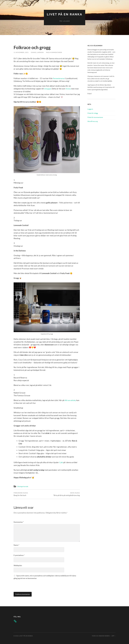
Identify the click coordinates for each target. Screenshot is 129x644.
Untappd (48, 89)
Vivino (69, 89)
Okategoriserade (23, 486)
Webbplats (18, 565)
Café (61, 462)
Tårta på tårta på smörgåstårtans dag (67, 494)
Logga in (90, 109)
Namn (16, 545)
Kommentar (19, 522)
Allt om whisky (71, 400)
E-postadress (19, 555)
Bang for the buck (21, 494)
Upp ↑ (113, 636)
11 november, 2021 (21, 52)
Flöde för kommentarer (95, 117)
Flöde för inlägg (93, 113)
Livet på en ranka (65, 14)
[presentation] (29, 585)
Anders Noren (104, 636)
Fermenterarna (59, 78)
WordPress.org (93, 121)
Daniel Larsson (37, 52)
